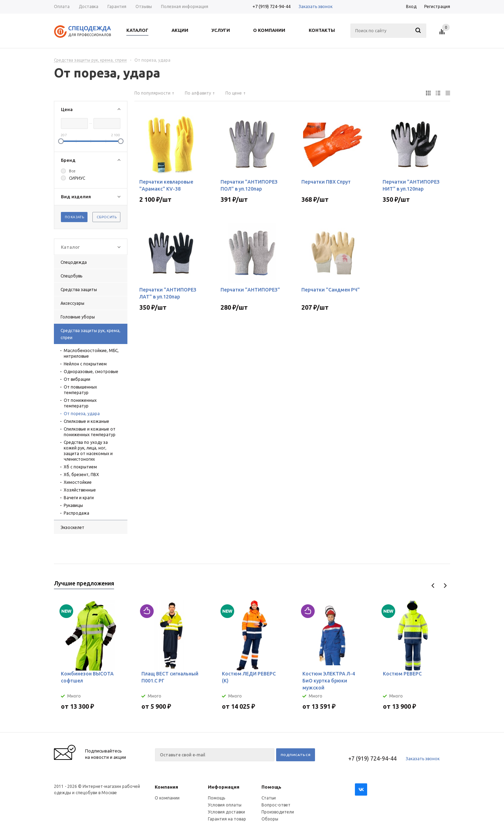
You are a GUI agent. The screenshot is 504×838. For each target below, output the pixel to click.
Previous (433, 586)
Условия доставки (226, 812)
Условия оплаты (225, 805)
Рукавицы (73, 505)
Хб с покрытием (80, 467)
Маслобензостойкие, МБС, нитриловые (91, 353)
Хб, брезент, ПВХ (81, 475)
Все (72, 171)
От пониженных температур (80, 403)
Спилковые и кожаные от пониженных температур (90, 432)
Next (445, 586)
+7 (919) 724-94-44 (271, 6)
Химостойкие (78, 482)
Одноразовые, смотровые (91, 372)
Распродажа (76, 513)
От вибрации (77, 379)
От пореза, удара (82, 414)
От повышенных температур (80, 390)
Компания (166, 787)
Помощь (271, 787)
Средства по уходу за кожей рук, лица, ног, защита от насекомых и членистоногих (88, 451)
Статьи (269, 798)
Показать (74, 217)
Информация (224, 787)
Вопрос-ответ (276, 805)
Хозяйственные (80, 490)
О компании (167, 798)
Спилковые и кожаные (86, 421)
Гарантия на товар (227, 819)
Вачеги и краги (79, 498)
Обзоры (270, 819)
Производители (278, 812)
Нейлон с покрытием (85, 364)
